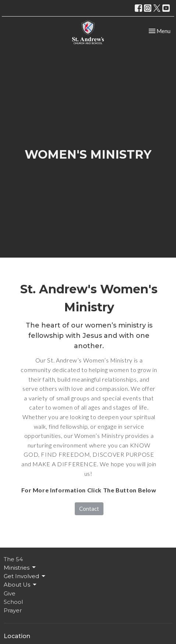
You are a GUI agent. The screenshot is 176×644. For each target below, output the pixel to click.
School (13, 602)
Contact (89, 509)
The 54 (13, 559)
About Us (21, 585)
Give (10, 593)
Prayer (13, 610)
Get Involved (25, 576)
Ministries (20, 567)
